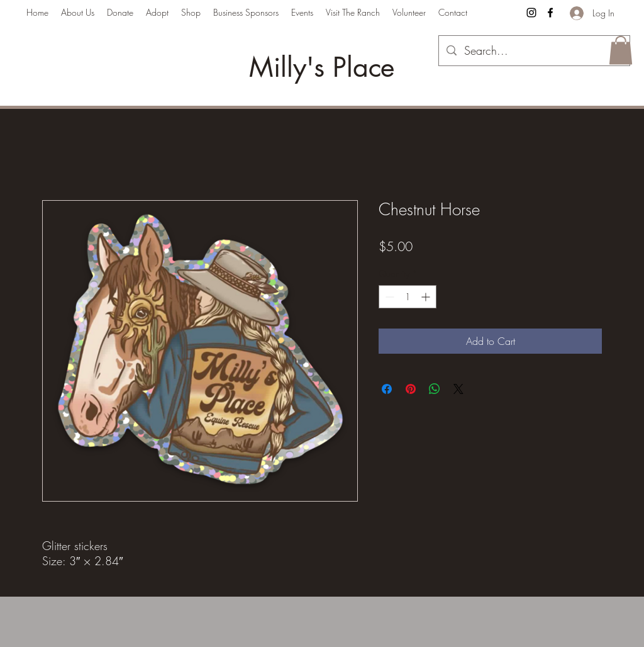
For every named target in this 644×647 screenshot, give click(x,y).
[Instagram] (531, 13)
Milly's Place (322, 67)
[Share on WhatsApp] (435, 389)
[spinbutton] (408, 297)
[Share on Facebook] (387, 389)
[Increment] (427, 297)
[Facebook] (550, 13)
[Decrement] (388, 297)
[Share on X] (458, 389)
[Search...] (534, 51)
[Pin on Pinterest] (411, 389)
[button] (621, 50)
